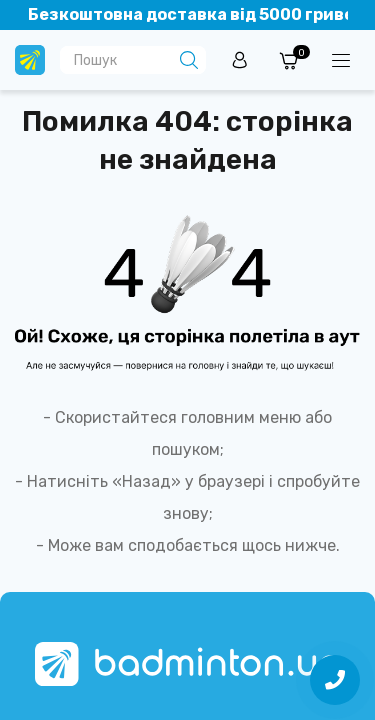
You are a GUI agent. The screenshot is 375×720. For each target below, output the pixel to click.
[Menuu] (341, 60)
